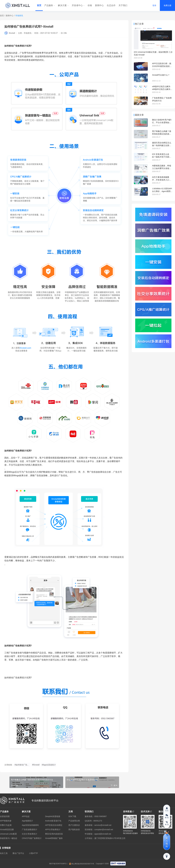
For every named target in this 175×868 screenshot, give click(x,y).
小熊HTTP (33, 853)
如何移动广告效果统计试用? (18, 646)
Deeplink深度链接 (53, 816)
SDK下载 (72, 816)
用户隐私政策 (74, 829)
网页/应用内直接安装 (54, 834)
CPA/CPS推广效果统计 (32, 838)
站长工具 (4, 853)
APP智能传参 (6, 821)
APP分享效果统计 (53, 829)
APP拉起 (26, 816)
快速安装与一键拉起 (9, 838)
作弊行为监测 (6, 825)
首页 (39, 5)
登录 (154, 5)
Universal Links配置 (8, 834)
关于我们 (123, 5)
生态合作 (111, 5)
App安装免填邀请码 (30, 825)
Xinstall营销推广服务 (54, 838)
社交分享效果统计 (30, 834)
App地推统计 (27, 821)
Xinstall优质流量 (7, 829)
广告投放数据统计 (30, 829)
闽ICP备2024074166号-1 (58, 864)
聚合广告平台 (18, 853)
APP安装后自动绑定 (54, 825)
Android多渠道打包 (53, 821)
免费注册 (167, 5)
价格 (90, 5)
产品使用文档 (74, 821)
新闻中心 (99, 5)
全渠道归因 (5, 816)
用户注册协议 (74, 825)
